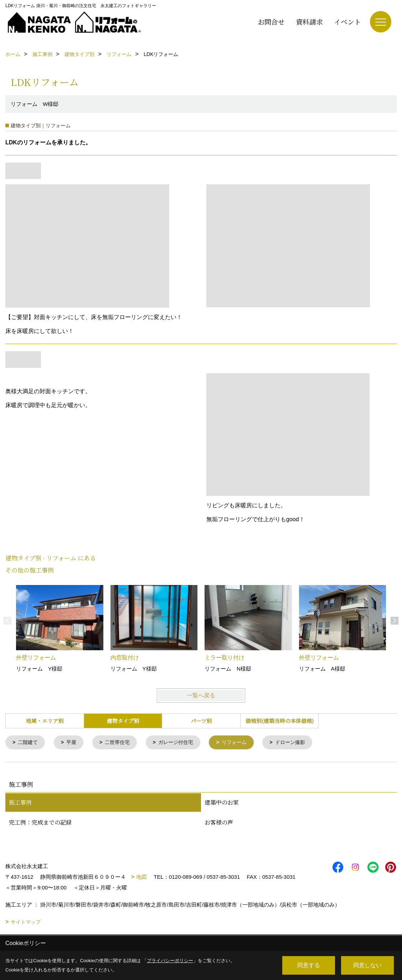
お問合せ (271, 22)
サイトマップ (26, 923)
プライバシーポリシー (170, 961)
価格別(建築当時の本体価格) (280, 721)
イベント (347, 22)
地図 (141, 878)
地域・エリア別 (45, 721)
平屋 (74, 743)
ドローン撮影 (301, 743)
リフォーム (243, 743)
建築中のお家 (222, 803)
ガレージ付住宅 (182, 743)
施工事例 (20, 803)
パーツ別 (201, 721)
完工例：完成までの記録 (40, 823)
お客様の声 (219, 823)
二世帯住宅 (121, 743)
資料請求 (309, 22)
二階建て (29, 743)
